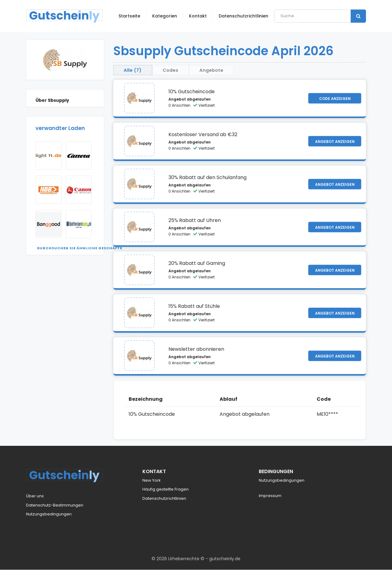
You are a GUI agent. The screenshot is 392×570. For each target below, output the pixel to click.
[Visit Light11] (49, 155)
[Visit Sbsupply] (139, 99)
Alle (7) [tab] (135, 70)
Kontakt (198, 16)
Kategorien (165, 16)
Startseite (129, 16)
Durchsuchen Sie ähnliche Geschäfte (80, 248)
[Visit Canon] (79, 190)
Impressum (270, 496)
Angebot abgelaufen (190, 100)
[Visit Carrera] (79, 155)
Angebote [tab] (222, 70)
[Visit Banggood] (49, 224)
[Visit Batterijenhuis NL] (79, 224)
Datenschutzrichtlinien (243, 16)
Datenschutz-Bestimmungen (55, 505)
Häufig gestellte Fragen (166, 490)
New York (152, 481)
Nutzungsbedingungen (49, 515)
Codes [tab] (177, 70)
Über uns (35, 497)
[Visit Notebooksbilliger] (49, 190)
